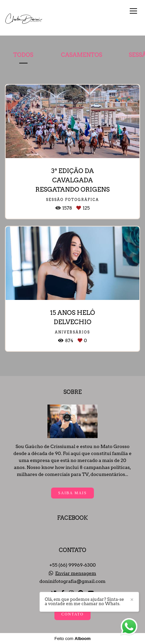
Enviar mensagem (76, 573)
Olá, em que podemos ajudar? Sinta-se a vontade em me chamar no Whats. (84, 601)
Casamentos (82, 55)
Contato (72, 614)
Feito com (72, 639)
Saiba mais (72, 493)
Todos (23, 55)
